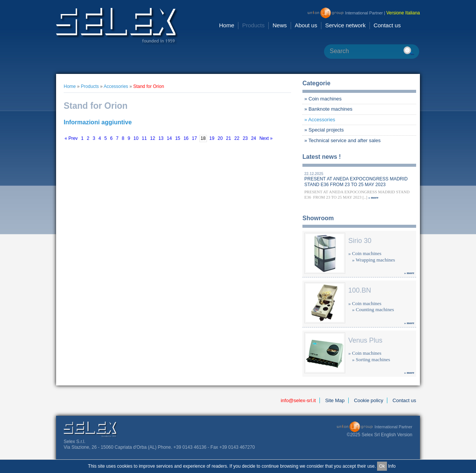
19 (212, 139)
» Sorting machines (371, 359)
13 (161, 139)
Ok (382, 466)
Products (253, 25)
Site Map (335, 400)
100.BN (360, 290)
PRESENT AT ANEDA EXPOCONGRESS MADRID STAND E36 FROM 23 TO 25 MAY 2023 (356, 182)
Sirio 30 (360, 241)
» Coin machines (323, 99)
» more (373, 197)
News (280, 25)
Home (227, 25)
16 (186, 139)
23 (245, 139)
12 (153, 139)
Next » (266, 139)
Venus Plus (365, 340)
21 (228, 139)
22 (237, 139)
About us (306, 25)
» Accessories (320, 120)
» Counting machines (373, 309)
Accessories (116, 86)
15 (178, 139)
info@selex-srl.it (298, 400)
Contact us (387, 25)
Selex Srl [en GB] (117, 26)
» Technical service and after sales (342, 140)
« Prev (71, 139)
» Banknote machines (328, 109)
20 (220, 139)
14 (169, 139)
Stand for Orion (148, 86)
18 (203, 139)
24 (253, 139)
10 (136, 139)
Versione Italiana (403, 13)
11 (144, 139)
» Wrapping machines (373, 260)
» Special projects (324, 130)
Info (392, 466)
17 (194, 139)
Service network (345, 25)
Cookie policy (369, 400)
